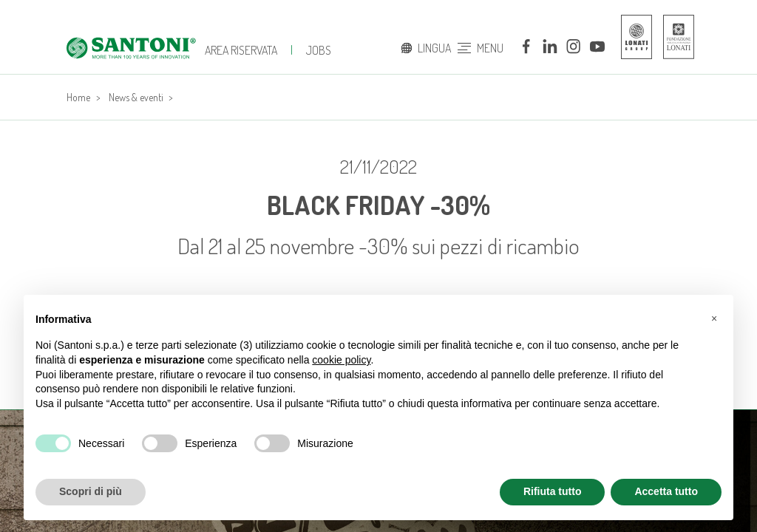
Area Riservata (241, 50)
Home (78, 97)
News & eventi (136, 97)
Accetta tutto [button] (666, 491)
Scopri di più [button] (91, 491)
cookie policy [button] (341, 360)
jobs (319, 50)
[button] (714, 318)
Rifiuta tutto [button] (553, 491)
